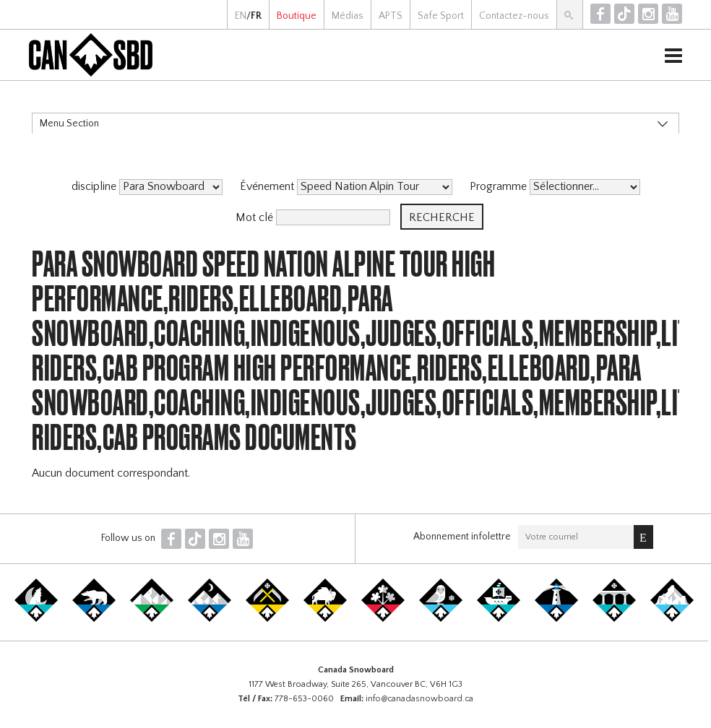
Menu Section (69, 123)
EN (241, 16)
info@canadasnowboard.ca (419, 699)
